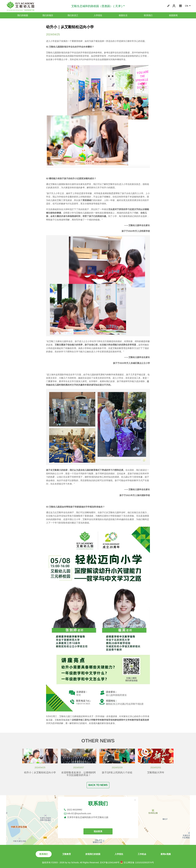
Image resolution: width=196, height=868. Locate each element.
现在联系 (98, 831)
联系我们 (148, 15)
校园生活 (123, 15)
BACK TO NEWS (98, 785)
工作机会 (142, 854)
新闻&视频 (166, 854)
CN (187, 6)
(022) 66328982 (75, 810)
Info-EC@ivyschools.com (79, 813)
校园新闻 (173, 15)
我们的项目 (48, 15)
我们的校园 (23, 15)
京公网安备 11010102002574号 (137, 862)
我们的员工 (73, 15)
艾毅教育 (67, 854)
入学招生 (98, 15)
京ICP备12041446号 (110, 862)
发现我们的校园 (93, 854)
